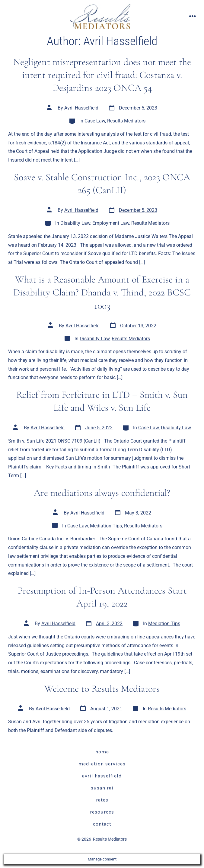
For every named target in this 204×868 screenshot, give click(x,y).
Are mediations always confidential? (102, 493)
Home (102, 752)
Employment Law (111, 223)
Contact (102, 824)
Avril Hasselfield (81, 108)
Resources (102, 812)
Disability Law (75, 223)
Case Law (95, 121)
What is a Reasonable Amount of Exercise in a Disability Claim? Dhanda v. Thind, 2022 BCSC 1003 (102, 292)
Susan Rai (102, 788)
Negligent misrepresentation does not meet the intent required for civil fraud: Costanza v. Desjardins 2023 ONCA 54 (102, 75)
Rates (102, 800)
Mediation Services (102, 764)
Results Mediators (126, 121)
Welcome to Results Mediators (102, 689)
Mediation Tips (106, 526)
